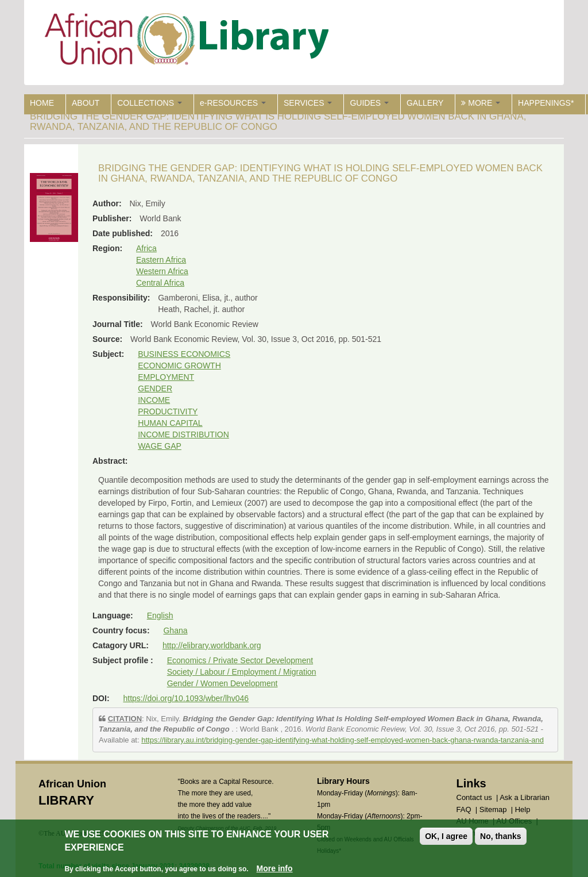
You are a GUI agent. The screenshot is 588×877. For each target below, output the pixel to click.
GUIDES (369, 103)
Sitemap (493, 809)
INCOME (154, 400)
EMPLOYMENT (166, 377)
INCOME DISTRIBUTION (183, 434)
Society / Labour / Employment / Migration (242, 672)
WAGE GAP (160, 446)
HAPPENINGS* (546, 103)
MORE (481, 103)
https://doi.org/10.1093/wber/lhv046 (186, 698)
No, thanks (501, 837)
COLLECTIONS (150, 103)
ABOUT (86, 103)
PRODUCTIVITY (168, 411)
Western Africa (162, 271)
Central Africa (160, 283)
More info (275, 870)
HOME (42, 103)
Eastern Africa (161, 260)
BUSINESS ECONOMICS (184, 354)
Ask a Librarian (525, 797)
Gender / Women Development (223, 683)
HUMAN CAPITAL (170, 423)
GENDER (155, 389)
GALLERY (425, 103)
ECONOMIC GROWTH (179, 366)
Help (523, 809)
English (160, 616)
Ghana (175, 630)
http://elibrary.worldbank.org (212, 645)
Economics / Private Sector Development (240, 660)
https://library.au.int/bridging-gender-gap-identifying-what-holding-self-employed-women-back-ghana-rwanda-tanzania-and (343, 740)
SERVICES (308, 103)
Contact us (474, 797)
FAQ (464, 809)
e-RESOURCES (233, 103)
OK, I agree (446, 837)
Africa (146, 248)
